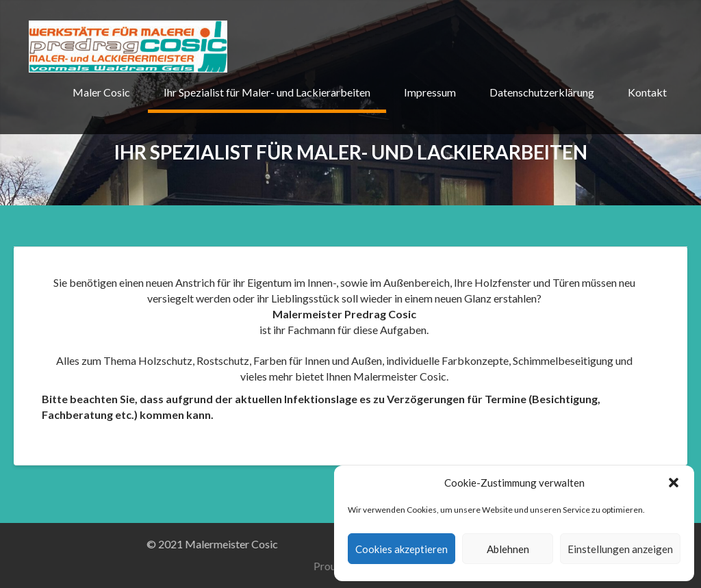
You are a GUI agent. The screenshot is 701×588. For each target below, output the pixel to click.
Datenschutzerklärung (542, 92)
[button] (674, 483)
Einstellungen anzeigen (620, 549)
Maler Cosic (101, 92)
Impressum (430, 92)
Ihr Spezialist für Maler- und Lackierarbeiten (267, 92)
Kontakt (647, 92)
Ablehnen (508, 549)
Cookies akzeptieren (402, 549)
